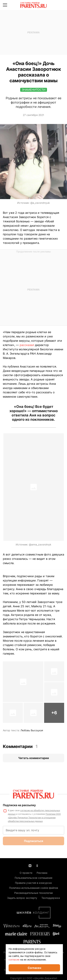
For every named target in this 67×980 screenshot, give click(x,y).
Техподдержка (51, 898)
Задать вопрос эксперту (22, 898)
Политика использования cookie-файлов (34, 888)
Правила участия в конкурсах (33, 883)
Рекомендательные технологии (33, 893)
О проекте (26, 873)
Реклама (42, 873)
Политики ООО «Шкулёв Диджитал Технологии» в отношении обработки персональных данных (34, 818)
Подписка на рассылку (19, 805)
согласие (14, 959)
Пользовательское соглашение (33, 878)
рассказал (27, 345)
